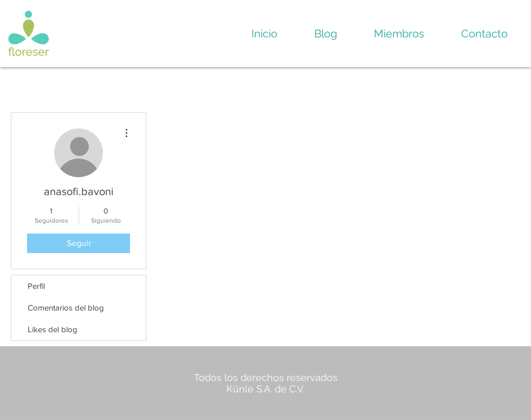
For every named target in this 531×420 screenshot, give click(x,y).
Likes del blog (53, 329)
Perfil (36, 286)
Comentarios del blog (66, 308)
